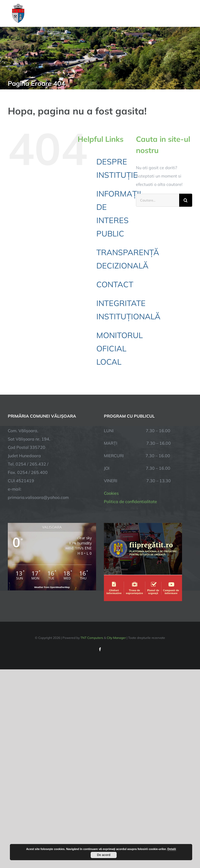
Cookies (111, 493)
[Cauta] (186, 200)
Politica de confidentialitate (130, 502)
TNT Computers (92, 638)
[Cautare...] (158, 200)
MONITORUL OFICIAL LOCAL (120, 349)
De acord (104, 855)
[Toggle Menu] (189, 13)
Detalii (172, 849)
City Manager (116, 638)
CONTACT (115, 284)
